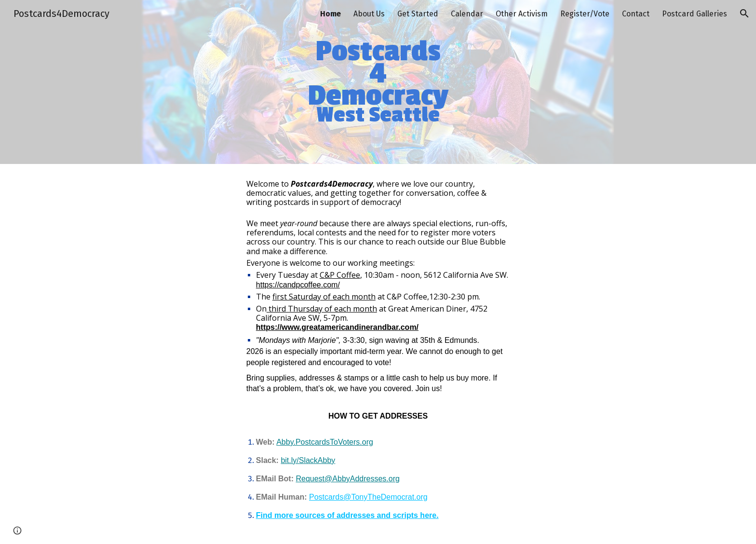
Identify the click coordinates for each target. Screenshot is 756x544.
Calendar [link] (467, 14)
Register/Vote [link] (585, 14)
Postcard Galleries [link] (695, 14)
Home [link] (331, 14)
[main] (378, 82)
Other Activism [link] (522, 14)
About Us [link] (369, 14)
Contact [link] (636, 14)
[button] (744, 14)
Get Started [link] (418, 14)
